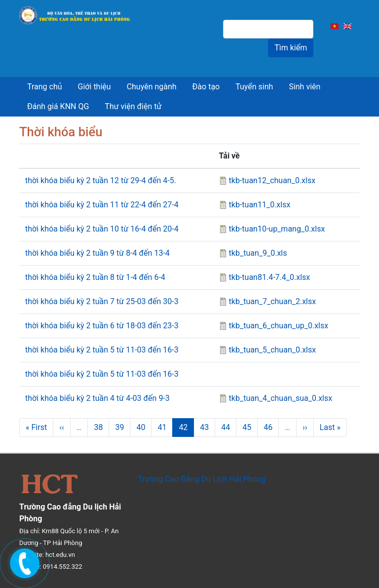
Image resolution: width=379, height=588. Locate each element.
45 (250, 427)
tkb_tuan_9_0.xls (258, 253)
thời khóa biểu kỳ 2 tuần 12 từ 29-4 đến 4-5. (101, 180)
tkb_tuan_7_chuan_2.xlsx (273, 301)
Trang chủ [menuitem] (45, 87)
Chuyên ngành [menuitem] (152, 87)
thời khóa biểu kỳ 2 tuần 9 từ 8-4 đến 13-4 (97, 253)
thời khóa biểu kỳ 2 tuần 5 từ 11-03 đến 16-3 (102, 350)
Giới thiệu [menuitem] (95, 87)
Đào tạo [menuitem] (206, 87)
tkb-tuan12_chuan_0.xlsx (272, 180)
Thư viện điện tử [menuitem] (133, 106)
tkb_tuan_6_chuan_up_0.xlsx (279, 326)
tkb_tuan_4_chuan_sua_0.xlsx (281, 398)
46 (271, 427)
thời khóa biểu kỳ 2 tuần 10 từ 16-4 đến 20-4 (102, 229)
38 (101, 427)
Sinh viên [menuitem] (304, 87)
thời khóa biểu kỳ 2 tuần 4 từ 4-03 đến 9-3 (97, 398)
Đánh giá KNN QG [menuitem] (58, 106)
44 (229, 427)
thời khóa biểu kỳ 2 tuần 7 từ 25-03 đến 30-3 (102, 301)
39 (123, 427)
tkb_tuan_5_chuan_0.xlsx (273, 350)
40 (144, 427)
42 (186, 430)
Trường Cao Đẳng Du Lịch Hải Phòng (202, 479)
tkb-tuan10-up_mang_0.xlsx (277, 229)
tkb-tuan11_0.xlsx (260, 205)
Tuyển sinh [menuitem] (254, 87)
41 (165, 427)
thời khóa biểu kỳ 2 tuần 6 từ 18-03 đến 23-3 (102, 326)
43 (208, 427)
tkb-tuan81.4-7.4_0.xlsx (270, 277)
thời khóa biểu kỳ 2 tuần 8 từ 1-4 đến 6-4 (95, 277)
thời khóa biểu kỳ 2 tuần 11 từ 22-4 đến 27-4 (102, 205)
